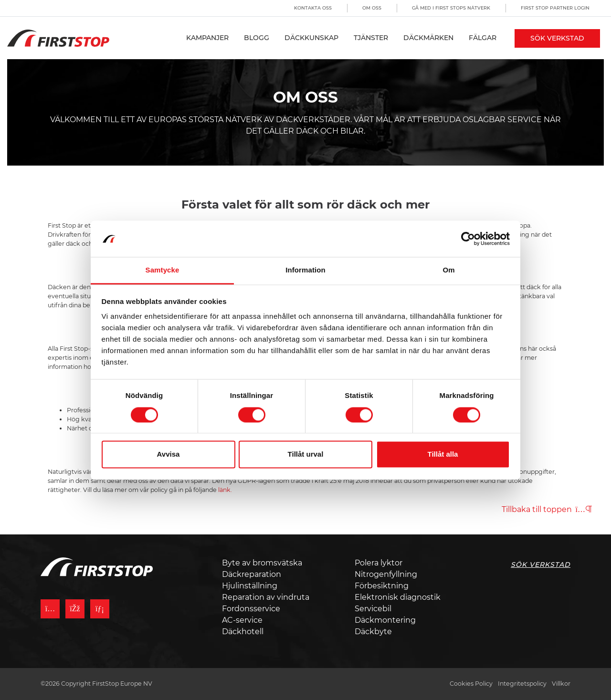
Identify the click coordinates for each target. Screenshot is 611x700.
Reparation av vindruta (266, 597)
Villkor (561, 684)
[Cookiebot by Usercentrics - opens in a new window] (468, 239)
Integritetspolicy (522, 684)
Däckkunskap (311, 38)
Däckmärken (428, 38)
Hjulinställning (250, 586)
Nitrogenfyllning (386, 574)
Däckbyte (373, 632)
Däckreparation (252, 574)
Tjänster (371, 38)
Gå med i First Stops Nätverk (451, 8)
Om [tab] (448, 270)
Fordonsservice (251, 609)
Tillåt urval (306, 454)
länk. (225, 490)
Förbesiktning (382, 586)
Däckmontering (385, 620)
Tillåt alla (443, 454)
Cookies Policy (471, 684)
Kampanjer (207, 38)
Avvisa (169, 454)
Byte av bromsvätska (262, 563)
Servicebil (373, 609)
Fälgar (483, 38)
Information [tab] (305, 270)
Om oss (372, 8)
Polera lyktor (379, 563)
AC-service (242, 620)
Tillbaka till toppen (547, 509)
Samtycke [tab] (163, 270)
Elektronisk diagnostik (398, 597)
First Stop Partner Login (555, 8)
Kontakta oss (313, 8)
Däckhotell (243, 632)
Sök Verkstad (557, 38)
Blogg (257, 38)
